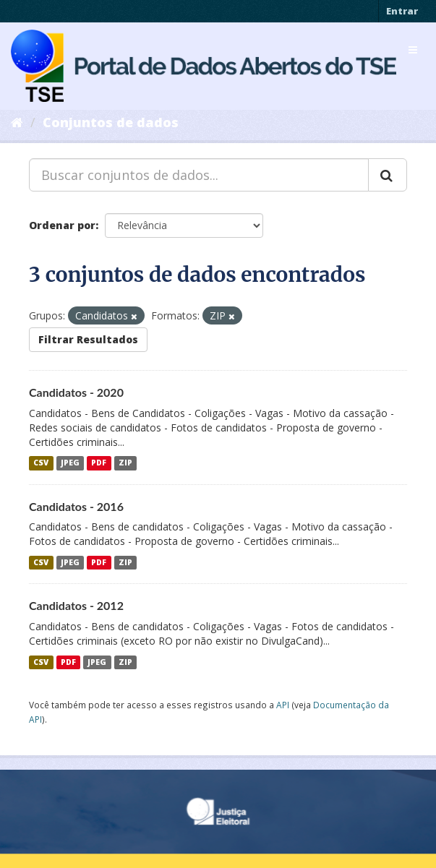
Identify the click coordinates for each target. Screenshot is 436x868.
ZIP (125, 463)
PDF (99, 463)
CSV (41, 463)
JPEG (70, 463)
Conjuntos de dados (111, 122)
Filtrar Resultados (88, 339)
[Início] (17, 122)
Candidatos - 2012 (76, 605)
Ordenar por (62, 225)
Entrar (402, 11)
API (283, 705)
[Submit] (388, 175)
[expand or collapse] (413, 50)
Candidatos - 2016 (76, 506)
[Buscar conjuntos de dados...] (199, 175)
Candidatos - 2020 (76, 392)
